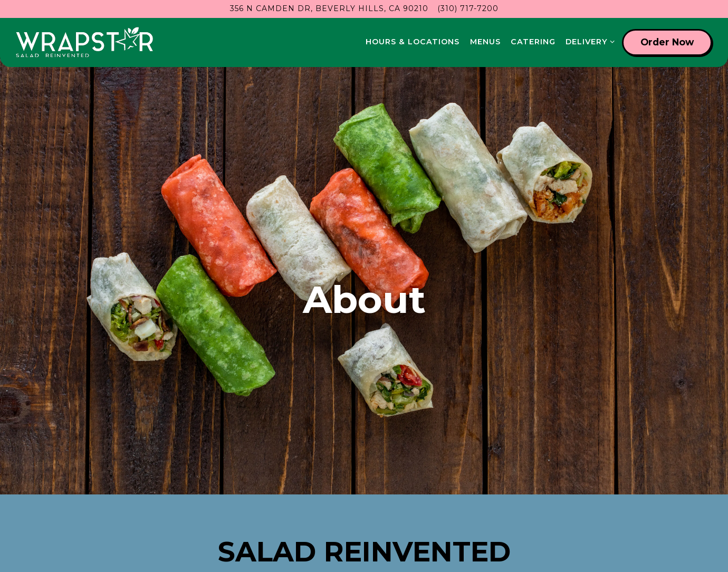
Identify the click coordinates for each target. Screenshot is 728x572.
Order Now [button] (667, 42)
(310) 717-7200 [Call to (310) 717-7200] (468, 8)
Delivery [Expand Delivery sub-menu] (588, 41)
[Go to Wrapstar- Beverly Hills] (329, 9)
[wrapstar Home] (84, 42)
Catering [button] (533, 42)
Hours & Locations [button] (413, 42)
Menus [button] (485, 42)
